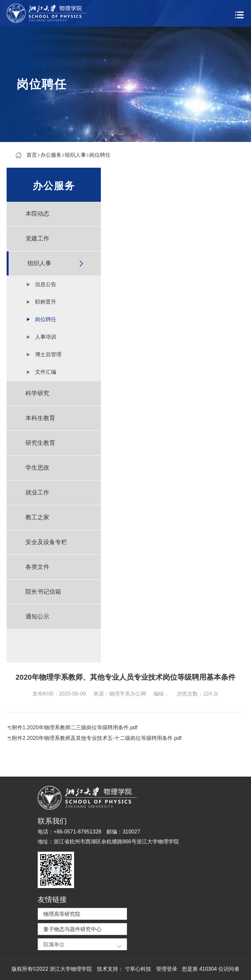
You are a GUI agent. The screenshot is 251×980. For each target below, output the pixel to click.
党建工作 (37, 238)
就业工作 (37, 492)
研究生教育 (40, 443)
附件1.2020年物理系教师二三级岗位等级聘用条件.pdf (75, 727)
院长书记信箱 (43, 592)
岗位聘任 (100, 155)
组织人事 (75, 155)
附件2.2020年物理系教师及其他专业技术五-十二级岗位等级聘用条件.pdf (97, 738)
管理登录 (167, 969)
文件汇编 (46, 372)
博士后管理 (48, 354)
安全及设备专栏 (46, 542)
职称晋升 (46, 302)
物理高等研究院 (62, 914)
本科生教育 (40, 418)
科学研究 (37, 393)
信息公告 (46, 284)
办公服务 (51, 155)
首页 (32, 155)
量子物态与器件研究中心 (72, 929)
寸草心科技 (138, 969)
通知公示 (37, 617)
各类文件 (37, 567)
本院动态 (37, 214)
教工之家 (37, 517)
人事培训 (46, 337)
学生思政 (37, 468)
